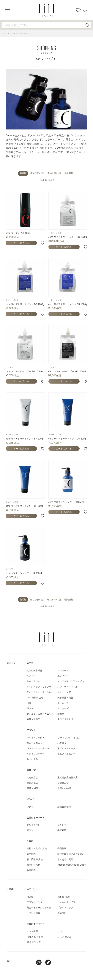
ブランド (13, 33)
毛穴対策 (62, 830)
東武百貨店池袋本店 (67, 778)
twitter (48, 962)
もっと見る (32, 759)
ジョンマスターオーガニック (41, 748)
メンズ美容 (32, 931)
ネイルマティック (66, 748)
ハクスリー (63, 743)
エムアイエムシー (36, 743)
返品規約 (31, 854)
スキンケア (63, 671)
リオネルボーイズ (66, 902)
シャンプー (63, 825)
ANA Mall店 (32, 788)
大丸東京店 (32, 778)
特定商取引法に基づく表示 (71, 854)
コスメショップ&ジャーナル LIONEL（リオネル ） (47, 10)
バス (29, 703)
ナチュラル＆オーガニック (40, 714)
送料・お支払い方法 (37, 848)
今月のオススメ (65, 719)
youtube (57, 962)
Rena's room (64, 897)
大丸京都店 (32, 783)
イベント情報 (33, 913)
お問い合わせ (33, 865)
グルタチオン (33, 825)
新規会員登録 (64, 807)
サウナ (61, 931)
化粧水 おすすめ (35, 937)
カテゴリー (32, 663)
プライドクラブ (65, 908)
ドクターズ (63, 708)
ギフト (30, 708)
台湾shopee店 (64, 788)
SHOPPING (11, 663)
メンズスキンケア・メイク (71, 681)
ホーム (5, 33)
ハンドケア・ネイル (67, 687)
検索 (88, 25)
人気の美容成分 (34, 671)
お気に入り (78, 10)
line (29, 962)
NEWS (30, 897)
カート (86, 10)
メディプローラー (36, 754)
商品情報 (62, 913)
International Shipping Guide (71, 865)
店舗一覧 (31, 770)
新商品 (61, 714)
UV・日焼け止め (35, 698)
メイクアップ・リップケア (40, 687)
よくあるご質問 (65, 859)
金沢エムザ (63, 783)
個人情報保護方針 (36, 859)
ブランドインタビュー (38, 902)
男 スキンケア (34, 942)
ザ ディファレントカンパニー (72, 738)
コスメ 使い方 (64, 937)
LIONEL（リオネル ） (47, 639)
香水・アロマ (33, 681)
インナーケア (64, 692)
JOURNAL (10, 889)
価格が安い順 (37, 173)
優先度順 (69, 173)
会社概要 (31, 870)
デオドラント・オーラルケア (41, 692)
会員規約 (62, 848)
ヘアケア (31, 676)
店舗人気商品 (33, 719)
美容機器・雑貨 (65, 698)
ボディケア (63, 676)
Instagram (39, 962)
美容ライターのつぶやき (39, 908)
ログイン (31, 807)
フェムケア (63, 703)
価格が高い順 (54, 173)
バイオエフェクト (36, 738)
